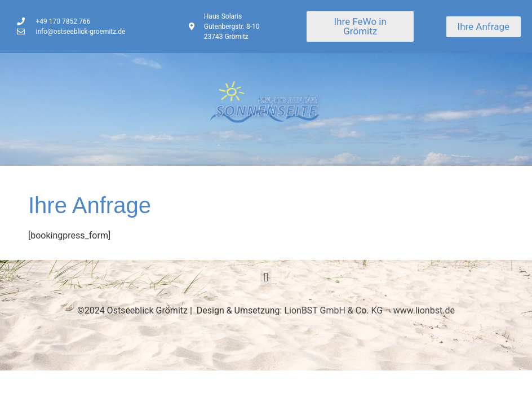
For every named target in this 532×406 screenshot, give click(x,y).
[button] (266, 278)
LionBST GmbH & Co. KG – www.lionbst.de (369, 310)
